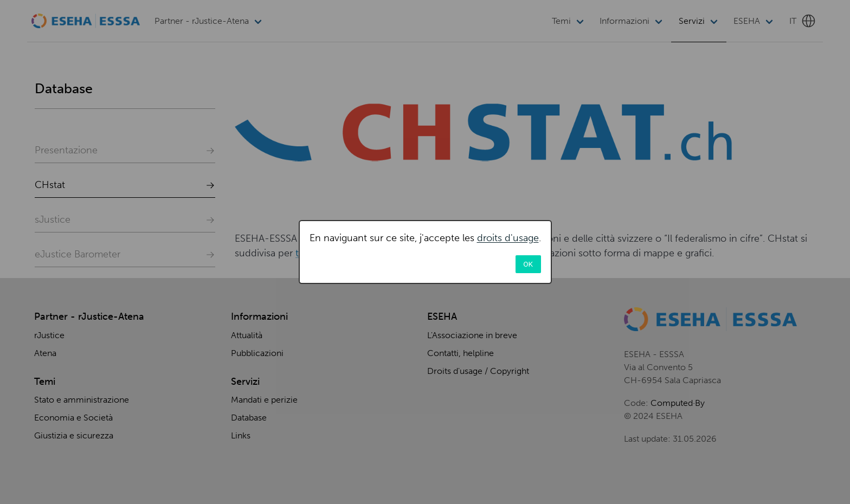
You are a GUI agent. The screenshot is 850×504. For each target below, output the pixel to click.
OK (528, 264)
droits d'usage (508, 238)
